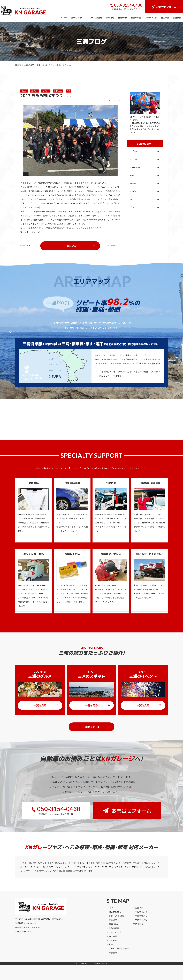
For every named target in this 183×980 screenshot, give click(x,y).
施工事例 (165, 17)
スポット (35, 91)
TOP (111, 908)
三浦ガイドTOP (97, 727)
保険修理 (110, 17)
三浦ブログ (29, 65)
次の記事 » (112, 245)
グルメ (39, 65)
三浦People (58, 91)
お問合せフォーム (164, 7)
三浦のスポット (142, 916)
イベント (46, 91)
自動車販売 (136, 17)
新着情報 (113, 952)
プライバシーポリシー (119, 948)
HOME (64, 17)
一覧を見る (46, 705)
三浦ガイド (138, 908)
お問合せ (113, 944)
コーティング (151, 17)
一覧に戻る (80, 246)
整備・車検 (123, 17)
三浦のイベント (142, 920)
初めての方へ (77, 17)
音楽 (68, 91)
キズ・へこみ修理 (94, 17)
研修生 (133, 183)
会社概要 (177, 17)
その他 (133, 191)
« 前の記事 (25, 245)
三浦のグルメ (141, 912)
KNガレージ (87, 964)
